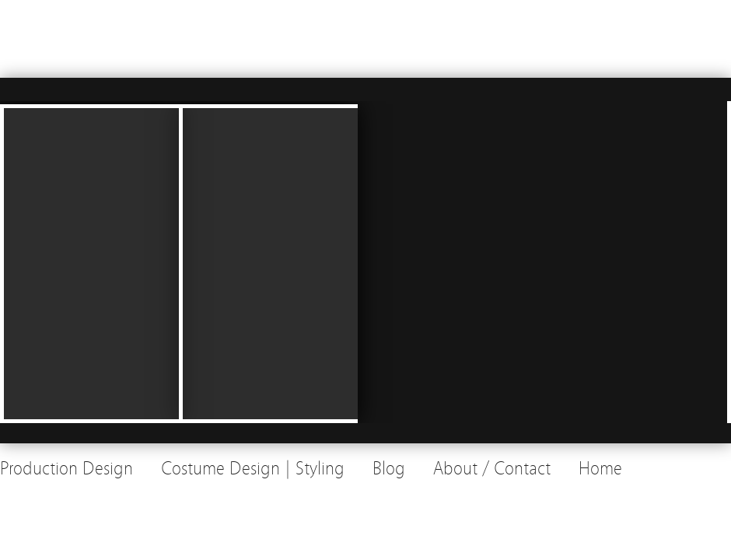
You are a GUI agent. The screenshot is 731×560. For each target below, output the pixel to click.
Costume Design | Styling (253, 469)
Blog (389, 469)
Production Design (66, 469)
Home (600, 469)
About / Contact (492, 469)
